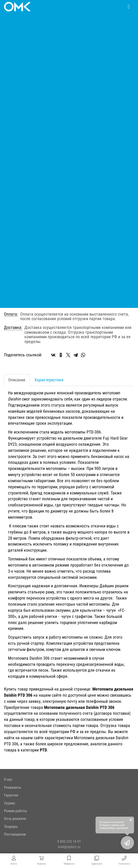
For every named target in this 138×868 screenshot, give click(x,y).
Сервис (10, 803)
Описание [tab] (17, 380)
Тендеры (11, 826)
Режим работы (16, 811)
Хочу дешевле (15, 819)
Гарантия (11, 795)
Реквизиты (13, 787)
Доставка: (13, 328)
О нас (8, 779)
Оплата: (11, 314)
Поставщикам (15, 834)
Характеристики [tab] (49, 380)
